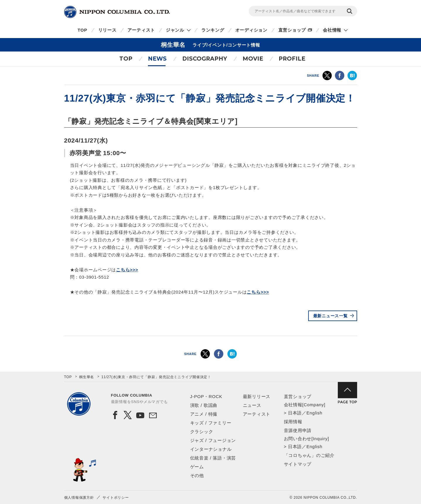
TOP (82, 30)
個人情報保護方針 (79, 498)
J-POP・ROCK (206, 396)
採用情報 (293, 422)
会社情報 (332, 30)
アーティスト (141, 30)
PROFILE (292, 59)
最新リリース (257, 396)
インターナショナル (211, 449)
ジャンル (175, 30)
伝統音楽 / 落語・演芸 (213, 458)
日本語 (295, 413)
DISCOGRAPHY (205, 59)
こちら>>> (127, 270)
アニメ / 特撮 (204, 414)
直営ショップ (292, 30)
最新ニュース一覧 (330, 316)
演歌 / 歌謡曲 (204, 405)
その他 (197, 475)
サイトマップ (298, 464)
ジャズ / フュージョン (213, 440)
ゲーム (197, 467)
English (314, 413)
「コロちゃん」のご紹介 (309, 455)
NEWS (157, 59)
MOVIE (253, 59)
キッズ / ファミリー (211, 423)
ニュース (252, 405)
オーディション (251, 30)
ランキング (213, 30)
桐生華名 (87, 377)
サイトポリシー (116, 498)
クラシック (202, 432)
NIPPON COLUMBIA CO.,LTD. (117, 12)
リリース (107, 30)
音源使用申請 (298, 430)
